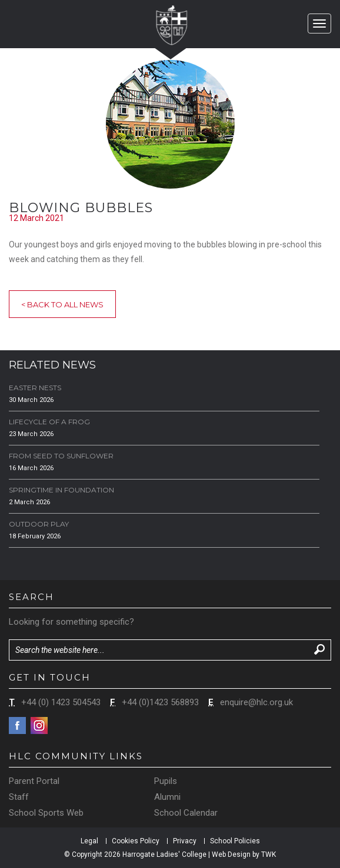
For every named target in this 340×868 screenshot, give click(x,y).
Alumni (167, 797)
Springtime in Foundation (61, 490)
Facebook (17, 725)
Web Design (231, 854)
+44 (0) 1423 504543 (61, 702)
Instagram (39, 725)
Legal (89, 841)
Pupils (166, 781)
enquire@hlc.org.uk (256, 702)
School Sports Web (46, 813)
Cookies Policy (136, 841)
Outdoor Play (39, 524)
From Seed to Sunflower (61, 456)
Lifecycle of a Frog (49, 422)
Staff (19, 797)
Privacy (185, 841)
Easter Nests (35, 388)
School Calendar (186, 813)
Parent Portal (34, 781)
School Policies (235, 841)
